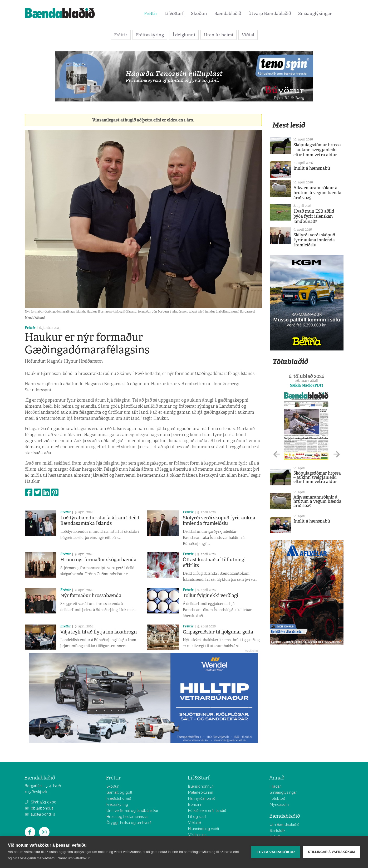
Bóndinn (195, 804)
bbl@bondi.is (39, 808)
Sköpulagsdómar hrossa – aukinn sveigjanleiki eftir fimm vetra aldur (317, 150)
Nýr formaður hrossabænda (91, 596)
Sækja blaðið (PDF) (307, 385)
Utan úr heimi (219, 35)
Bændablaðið (228, 13)
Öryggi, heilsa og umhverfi (129, 823)
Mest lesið (289, 125)
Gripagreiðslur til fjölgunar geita (218, 632)
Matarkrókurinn (201, 792)
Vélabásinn (197, 835)
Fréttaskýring (150, 35)
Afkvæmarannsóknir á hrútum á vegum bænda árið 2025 (317, 193)
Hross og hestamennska (127, 817)
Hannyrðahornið (202, 798)
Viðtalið (195, 823)
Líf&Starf (174, 13)
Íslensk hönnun (201, 786)
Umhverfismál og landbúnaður (132, 811)
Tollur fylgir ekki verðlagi (210, 596)
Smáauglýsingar (315, 13)
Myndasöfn (279, 804)
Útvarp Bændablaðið (269, 13)
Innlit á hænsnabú (312, 168)
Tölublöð (278, 798)
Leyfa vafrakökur (276, 852)
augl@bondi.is (40, 814)
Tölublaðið (290, 361)
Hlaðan (276, 786)
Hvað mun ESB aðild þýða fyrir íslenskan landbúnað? (314, 216)
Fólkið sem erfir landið (207, 811)
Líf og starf (197, 817)
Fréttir (151, 13)
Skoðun (199, 13)
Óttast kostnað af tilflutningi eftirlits (214, 563)
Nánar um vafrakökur (74, 858)
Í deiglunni (184, 35)
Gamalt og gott (119, 792)
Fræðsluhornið (119, 798)
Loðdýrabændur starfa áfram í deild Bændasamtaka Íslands (100, 521)
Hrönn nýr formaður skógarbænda (98, 560)
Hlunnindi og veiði (203, 829)
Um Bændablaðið (285, 825)
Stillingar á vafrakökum (331, 852)
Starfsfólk (278, 831)
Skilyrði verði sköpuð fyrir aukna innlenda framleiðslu (219, 521)
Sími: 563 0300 (41, 802)
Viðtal (248, 35)
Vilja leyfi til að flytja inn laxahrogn (99, 632)
